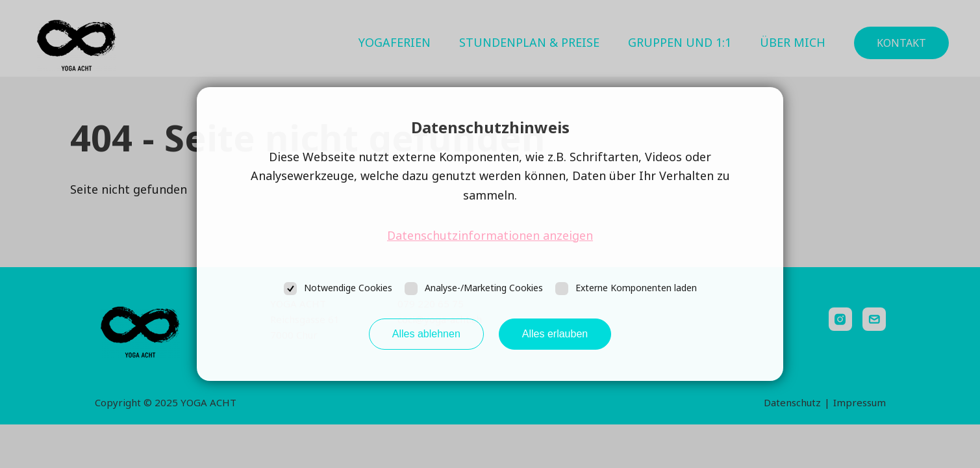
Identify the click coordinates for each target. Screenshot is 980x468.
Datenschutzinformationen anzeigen (490, 235)
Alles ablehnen (426, 334)
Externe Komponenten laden (636, 288)
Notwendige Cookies (348, 288)
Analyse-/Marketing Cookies (484, 288)
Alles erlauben (555, 334)
